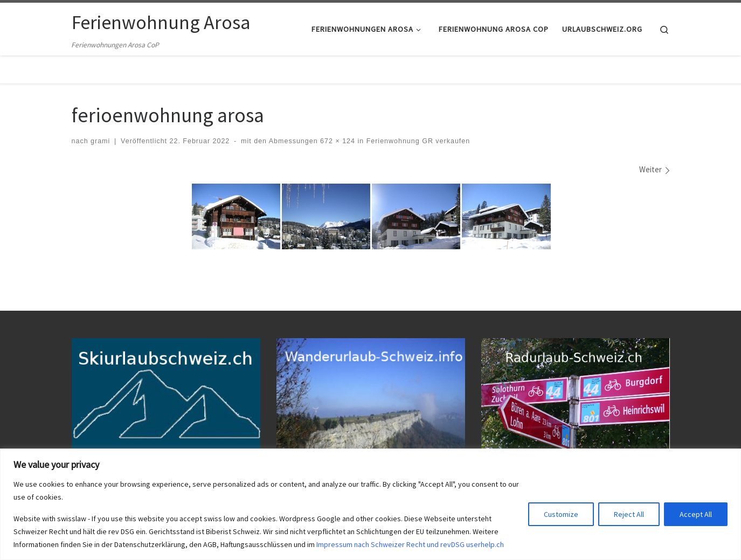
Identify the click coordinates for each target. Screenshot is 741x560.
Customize (561, 514)
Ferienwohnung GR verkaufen (417, 141)
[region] (370, 504)
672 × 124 (337, 141)
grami (100, 141)
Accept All (696, 514)
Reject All (629, 514)
